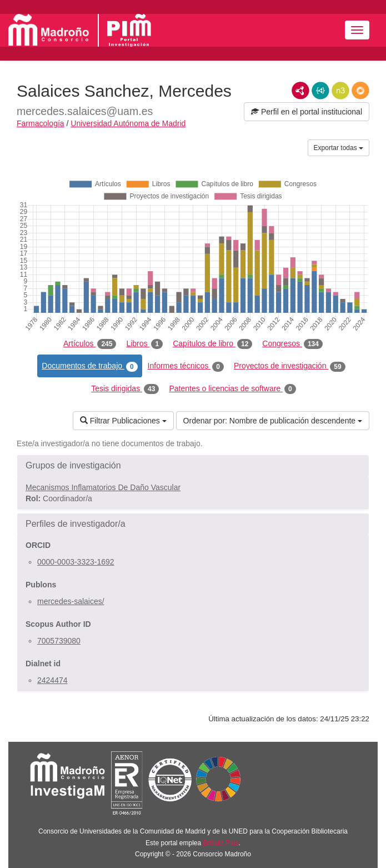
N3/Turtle (340, 91)
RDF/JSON (360, 91)
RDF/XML (300, 91)
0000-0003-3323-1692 (76, 562)
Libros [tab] (144, 344)
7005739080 (59, 641)
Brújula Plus (221, 843)
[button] (193, 466)
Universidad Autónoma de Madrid (128, 123)
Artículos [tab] (90, 344)
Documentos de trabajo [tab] (89, 366)
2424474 (52, 680)
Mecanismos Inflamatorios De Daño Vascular (103, 487)
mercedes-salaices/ (71, 601)
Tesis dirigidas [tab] (125, 389)
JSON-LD (320, 91)
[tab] (193, 466)
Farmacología (41, 123)
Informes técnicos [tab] (186, 366)
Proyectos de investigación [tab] (290, 366)
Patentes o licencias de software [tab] (232, 389)
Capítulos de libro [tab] (212, 344)
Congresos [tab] (292, 344)
